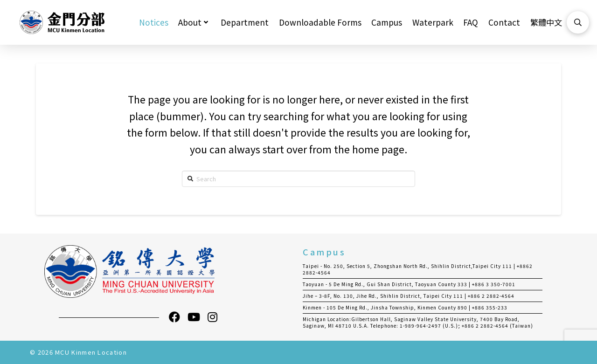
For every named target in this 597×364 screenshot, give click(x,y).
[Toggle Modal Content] (578, 22)
